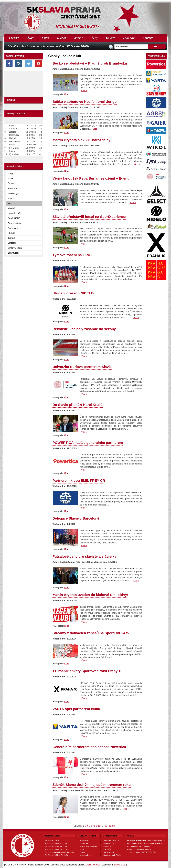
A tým (45, 38)
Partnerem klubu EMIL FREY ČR (79, 480)
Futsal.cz (107, 846)
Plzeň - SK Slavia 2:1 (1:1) (56, 843)
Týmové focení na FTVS (72, 255)
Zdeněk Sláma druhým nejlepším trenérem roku (92, 785)
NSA (82, 849)
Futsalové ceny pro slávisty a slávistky (84, 556)
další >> (113, 826)
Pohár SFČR (14, 218)
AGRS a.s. (84, 843)
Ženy (95, 38)
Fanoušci (12, 188)
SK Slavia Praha (110, 852)
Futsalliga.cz (109, 843)
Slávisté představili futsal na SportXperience (89, 217)
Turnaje (12, 238)
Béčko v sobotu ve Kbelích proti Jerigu (85, 102)
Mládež (62, 38)
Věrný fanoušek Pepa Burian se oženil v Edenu (91, 178)
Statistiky (12, 233)
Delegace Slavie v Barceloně (76, 518)
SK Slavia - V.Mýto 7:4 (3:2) (56, 855)
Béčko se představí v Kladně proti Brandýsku (90, 63)
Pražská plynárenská (89, 846)
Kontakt (148, 38)
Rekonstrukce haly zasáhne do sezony (84, 329)
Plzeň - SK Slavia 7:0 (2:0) (56, 849)
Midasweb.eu (85, 855)
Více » (84, 91)
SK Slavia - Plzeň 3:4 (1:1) (56, 846)
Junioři (79, 38)
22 (106, 826)
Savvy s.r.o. (85, 852)
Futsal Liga (13, 193)
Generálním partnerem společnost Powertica (89, 747)
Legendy (129, 38)
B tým (11, 179)
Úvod (30, 38)
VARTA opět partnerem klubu (76, 709)
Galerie (111, 38)
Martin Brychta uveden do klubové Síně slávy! (90, 595)
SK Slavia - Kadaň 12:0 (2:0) (57, 840)
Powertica (84, 840)
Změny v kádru (15, 248)
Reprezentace (15, 223)
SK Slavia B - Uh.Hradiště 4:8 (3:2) (59, 852)
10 (99, 826)
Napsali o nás (14, 213)
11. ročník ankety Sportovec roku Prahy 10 (87, 671)
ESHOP (14, 38)
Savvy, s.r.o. (120, 865)
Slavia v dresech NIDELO (73, 293)
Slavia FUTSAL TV (111, 840)
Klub (10, 203)
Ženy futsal (13, 253)
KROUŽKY (108, 849)
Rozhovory (13, 228)
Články (11, 184)
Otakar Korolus (93, 865)
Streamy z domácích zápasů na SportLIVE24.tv (91, 633)
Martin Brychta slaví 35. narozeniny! (82, 140)
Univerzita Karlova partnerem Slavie (82, 367)
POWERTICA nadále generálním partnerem (88, 443)
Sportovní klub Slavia (112, 855)
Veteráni (12, 243)
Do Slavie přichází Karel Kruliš (78, 405)
